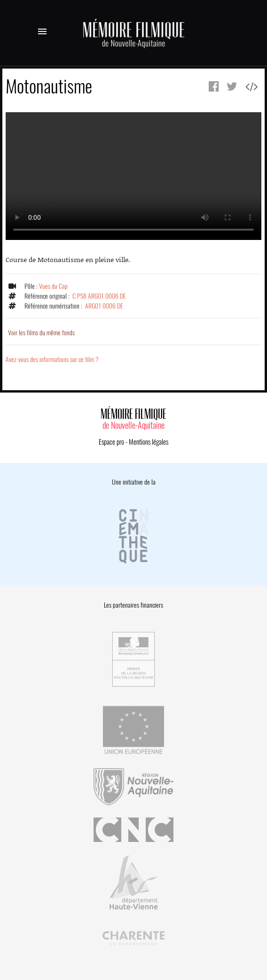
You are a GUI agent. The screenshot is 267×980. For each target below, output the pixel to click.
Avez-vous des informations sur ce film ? (52, 359)
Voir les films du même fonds (41, 333)
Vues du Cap (53, 286)
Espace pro (111, 442)
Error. (133, 176)
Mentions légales (149, 442)
